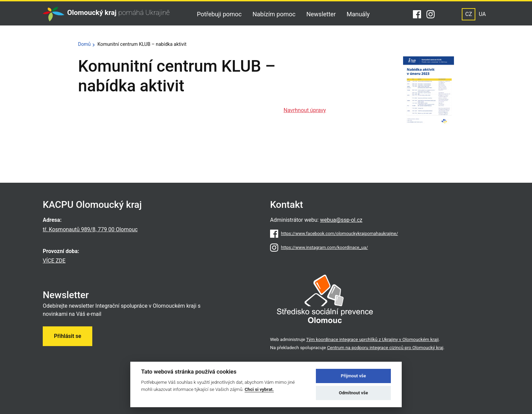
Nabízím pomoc (274, 14)
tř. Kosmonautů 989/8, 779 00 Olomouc (90, 229)
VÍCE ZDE (54, 261)
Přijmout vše (354, 376)
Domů (84, 44)
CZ (469, 14)
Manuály (358, 14)
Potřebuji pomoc (219, 14)
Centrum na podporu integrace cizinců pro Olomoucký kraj (385, 348)
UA (482, 14)
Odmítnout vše (354, 393)
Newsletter (321, 14)
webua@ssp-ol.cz (341, 220)
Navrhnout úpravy (305, 110)
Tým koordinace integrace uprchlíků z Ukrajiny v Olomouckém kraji (372, 339)
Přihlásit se (68, 336)
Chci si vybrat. (259, 389)
